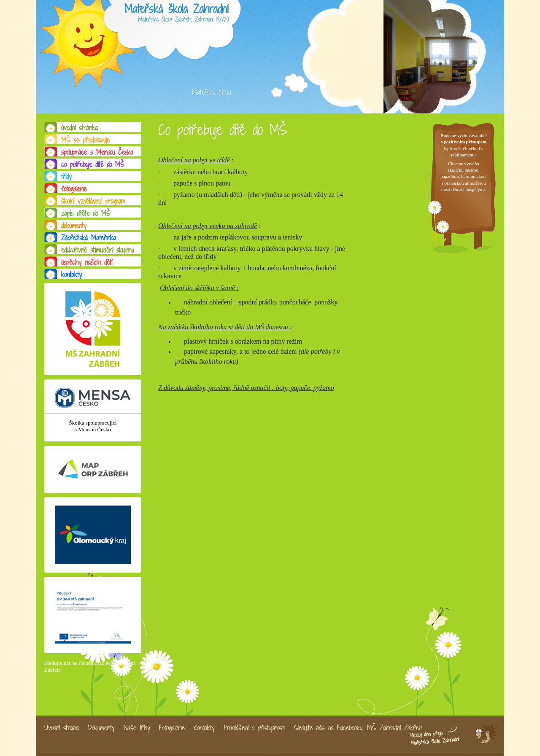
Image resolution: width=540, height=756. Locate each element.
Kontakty (204, 728)
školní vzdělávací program (93, 201)
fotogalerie (74, 189)
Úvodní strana (62, 728)
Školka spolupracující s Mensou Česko (93, 426)
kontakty (72, 274)
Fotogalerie (172, 728)
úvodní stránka (80, 128)
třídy (66, 177)
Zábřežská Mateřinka (89, 238)
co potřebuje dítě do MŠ (93, 164)
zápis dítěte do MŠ (86, 213)
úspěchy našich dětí (87, 262)
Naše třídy (137, 728)
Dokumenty (101, 728)
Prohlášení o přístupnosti (254, 728)
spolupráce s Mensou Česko (97, 152)
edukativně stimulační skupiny (98, 250)
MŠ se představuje (85, 140)
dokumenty (74, 226)
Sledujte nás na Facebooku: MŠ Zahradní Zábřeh (358, 728)
